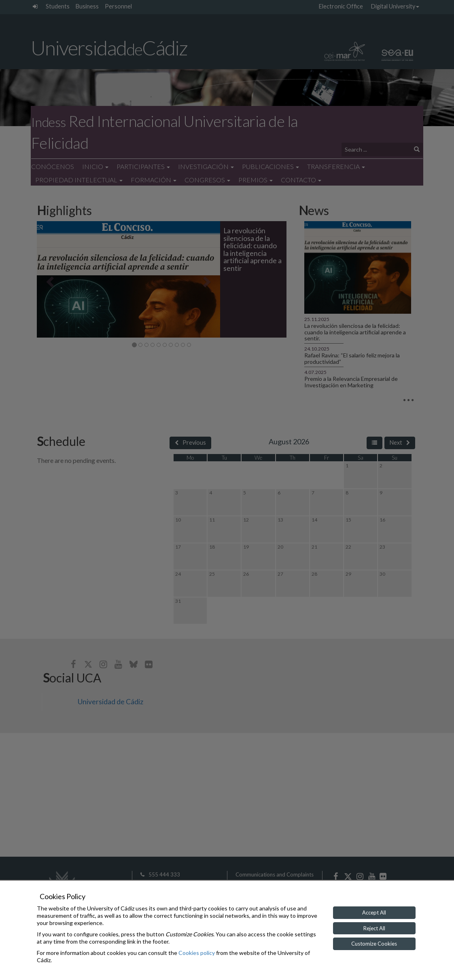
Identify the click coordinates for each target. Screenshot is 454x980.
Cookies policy (197, 953)
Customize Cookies (374, 944)
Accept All (374, 912)
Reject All (374, 928)
